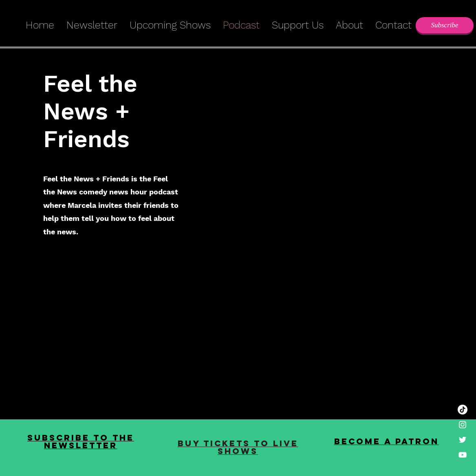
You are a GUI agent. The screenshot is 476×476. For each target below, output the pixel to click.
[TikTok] (463, 410)
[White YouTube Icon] (463, 455)
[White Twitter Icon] (463, 440)
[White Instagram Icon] (463, 425)
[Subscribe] (445, 25)
